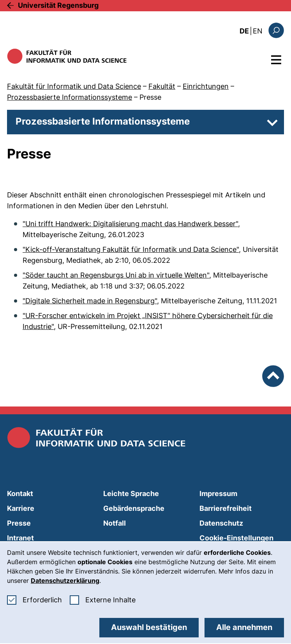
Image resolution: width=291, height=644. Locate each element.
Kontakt (20, 494)
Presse (150, 97)
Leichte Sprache (131, 494)
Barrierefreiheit (226, 508)
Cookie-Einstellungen (236, 538)
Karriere (21, 508)
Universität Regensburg (58, 5)
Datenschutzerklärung (65, 581)
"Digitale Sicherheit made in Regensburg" (90, 301)
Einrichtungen (206, 86)
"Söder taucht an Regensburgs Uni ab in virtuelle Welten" (116, 275)
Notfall (115, 523)
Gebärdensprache (134, 508)
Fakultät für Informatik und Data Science (74, 86)
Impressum (218, 494)
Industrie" (38, 326)
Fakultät (162, 86)
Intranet (20, 538)
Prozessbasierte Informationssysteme (70, 97)
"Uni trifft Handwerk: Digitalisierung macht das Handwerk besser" (130, 224)
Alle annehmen (244, 627)
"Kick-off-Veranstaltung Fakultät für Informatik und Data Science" (131, 249)
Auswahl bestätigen (149, 627)
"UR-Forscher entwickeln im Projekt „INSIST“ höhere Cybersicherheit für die (148, 316)
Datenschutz (221, 523)
